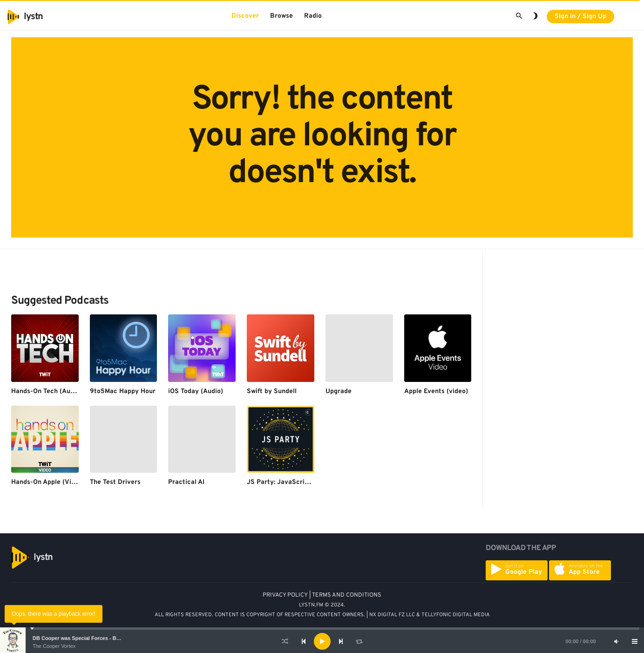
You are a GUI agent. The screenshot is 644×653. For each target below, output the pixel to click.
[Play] (322, 641)
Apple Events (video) (436, 391)
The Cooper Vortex (54, 646)
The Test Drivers (115, 482)
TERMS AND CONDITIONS (347, 595)
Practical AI (186, 482)
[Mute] (616, 641)
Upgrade (339, 391)
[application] (322, 641)
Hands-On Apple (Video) (48, 482)
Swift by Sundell (272, 391)
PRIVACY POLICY (285, 595)
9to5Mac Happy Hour (123, 391)
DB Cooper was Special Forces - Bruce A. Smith (91, 638)
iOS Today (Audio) (196, 391)
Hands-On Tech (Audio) (47, 391)
